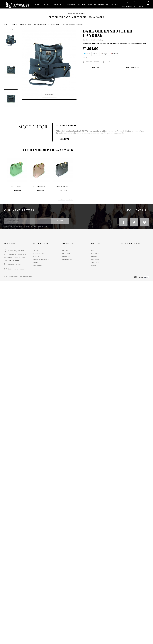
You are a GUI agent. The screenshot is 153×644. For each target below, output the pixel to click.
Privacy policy (95, 262)
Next (69, 199)
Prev (62, 199)
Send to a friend (93, 62)
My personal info (67, 259)
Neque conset (95, 259)
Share (95, 54)
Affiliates (94, 256)
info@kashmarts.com (18, 269)
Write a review (91, 58)
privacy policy (37, 256)
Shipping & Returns (39, 253)
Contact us (36, 250)
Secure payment (38, 265)
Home (6, 24)
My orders (65, 250)
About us (36, 262)
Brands (93, 250)
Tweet (87, 54)
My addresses (66, 256)
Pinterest (114, 54)
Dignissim (94, 265)
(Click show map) (14, 261)
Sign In (135, 6)
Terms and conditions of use (41, 259)
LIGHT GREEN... (17, 187)
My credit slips (66, 253)
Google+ (104, 54)
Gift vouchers (95, 253)
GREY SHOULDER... (63, 187)
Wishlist (141, 6)
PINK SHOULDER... (40, 187)
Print (108, 62)
